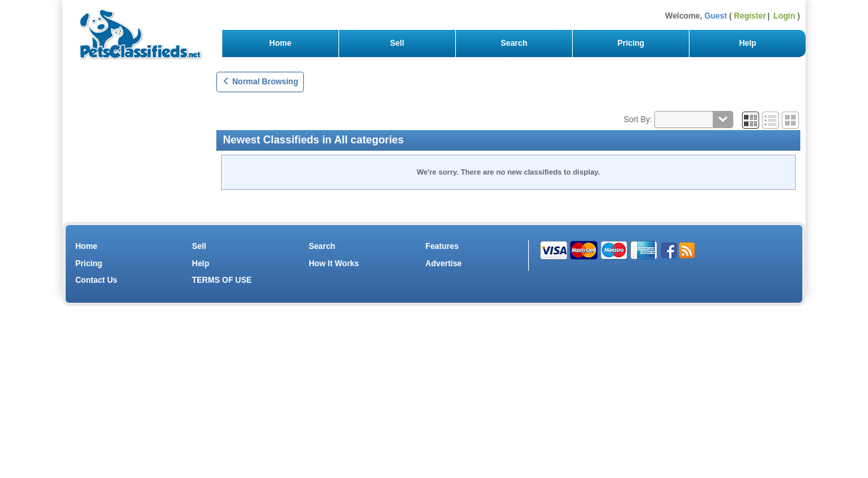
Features (442, 246)
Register (750, 16)
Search (514, 43)
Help (748, 43)
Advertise (444, 264)
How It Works (334, 264)
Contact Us (96, 280)
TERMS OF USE (222, 280)
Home (280, 43)
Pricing (631, 43)
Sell (397, 43)
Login (785, 16)
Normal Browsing (260, 82)
